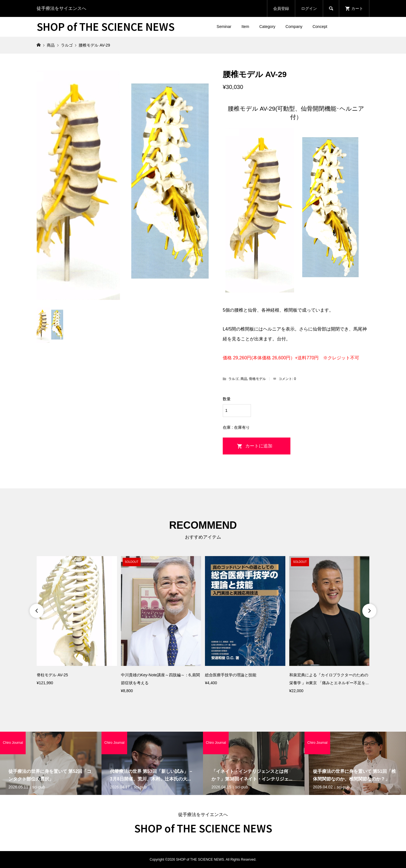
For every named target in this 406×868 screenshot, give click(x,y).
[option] (77, 621)
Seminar (224, 27)
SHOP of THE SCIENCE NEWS (106, 26)
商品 (244, 379)
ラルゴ (233, 379)
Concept (320, 27)
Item (245, 27)
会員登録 (281, 8)
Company (294, 27)
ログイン (309, 8)
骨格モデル (257, 379)
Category (267, 27)
